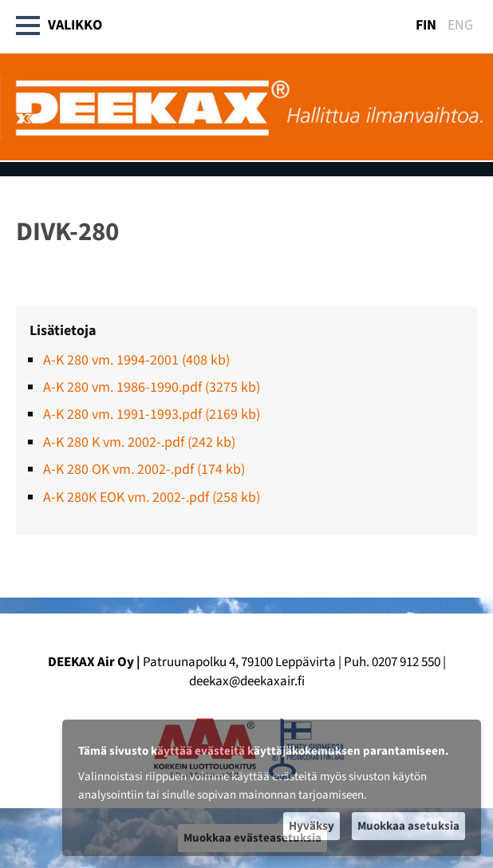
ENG (460, 25)
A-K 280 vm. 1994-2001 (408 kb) (136, 360)
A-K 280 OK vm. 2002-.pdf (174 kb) (144, 470)
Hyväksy (312, 826)
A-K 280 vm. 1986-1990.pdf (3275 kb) (152, 387)
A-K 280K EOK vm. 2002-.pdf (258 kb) (152, 497)
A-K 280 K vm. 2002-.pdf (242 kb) (139, 442)
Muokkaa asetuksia (408, 826)
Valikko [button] (60, 26)
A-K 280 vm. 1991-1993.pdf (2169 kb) (152, 414)
